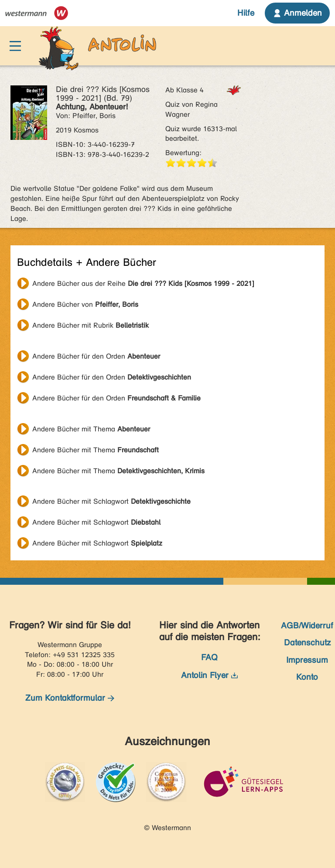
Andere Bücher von (85, 304)
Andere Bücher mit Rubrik (91, 325)
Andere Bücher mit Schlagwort (111, 501)
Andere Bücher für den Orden (96, 356)
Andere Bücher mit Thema (91, 429)
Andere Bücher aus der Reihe (143, 283)
